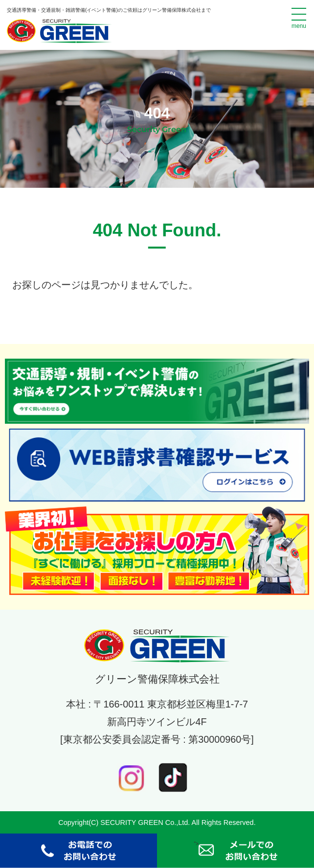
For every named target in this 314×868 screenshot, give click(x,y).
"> (235, 851)
